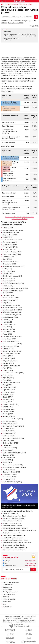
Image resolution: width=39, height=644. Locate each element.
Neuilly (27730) (8, 460)
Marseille (6, 597)
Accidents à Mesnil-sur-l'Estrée (13, 533)
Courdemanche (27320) (11, 346)
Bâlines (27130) (8, 356)
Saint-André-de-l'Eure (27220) (13, 240)
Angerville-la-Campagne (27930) (14, 266)
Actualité (6, 561)
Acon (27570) (7, 368)
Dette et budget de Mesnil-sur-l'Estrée (16, 528)
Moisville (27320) (8, 441)
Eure (30, 4)
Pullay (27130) (7, 385)
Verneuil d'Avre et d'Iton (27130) (13, 230)
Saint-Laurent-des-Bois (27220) (13, 438)
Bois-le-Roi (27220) (9, 279)
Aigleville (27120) (8, 378)
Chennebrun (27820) (10, 475)
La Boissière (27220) (10, 433)
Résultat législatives (11, 4)
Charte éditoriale (25, 616)
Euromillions (7, 606)
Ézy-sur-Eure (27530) (10, 242)
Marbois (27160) (8, 274)
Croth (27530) (7, 269)
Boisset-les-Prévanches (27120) (13, 373)
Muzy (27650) (7, 327)
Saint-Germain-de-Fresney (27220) (14, 453)
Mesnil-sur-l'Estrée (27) (11, 514)
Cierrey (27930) (8, 320)
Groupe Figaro (17, 622)
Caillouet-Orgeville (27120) (11, 366)
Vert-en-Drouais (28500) (16, 23)
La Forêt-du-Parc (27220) (11, 341)
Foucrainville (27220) (10, 477)
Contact (9, 618)
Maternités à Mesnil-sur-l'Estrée (13, 519)
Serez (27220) (7, 462)
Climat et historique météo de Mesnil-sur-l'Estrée (19, 531)
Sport (5, 563)
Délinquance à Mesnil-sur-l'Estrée (14, 535)
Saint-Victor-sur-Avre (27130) (12, 482)
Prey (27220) (7, 303)
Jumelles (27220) (9, 409)
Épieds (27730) (8, 397)
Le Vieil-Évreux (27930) (10, 317)
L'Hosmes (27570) (9, 479)
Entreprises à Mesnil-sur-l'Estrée (14, 545)
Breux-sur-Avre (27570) (11, 404)
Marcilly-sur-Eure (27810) (11, 262)
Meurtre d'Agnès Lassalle (11, 582)
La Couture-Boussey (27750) (12, 252)
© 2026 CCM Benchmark (29, 622)
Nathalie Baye (8, 590)
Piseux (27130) (8, 334)
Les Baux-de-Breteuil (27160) (12, 337)
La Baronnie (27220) (10, 324)
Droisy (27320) (8, 375)
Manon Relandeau (9, 594)
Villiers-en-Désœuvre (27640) (13, 312)
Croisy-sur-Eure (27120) (11, 443)
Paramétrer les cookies (23, 620)
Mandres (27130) (8, 400)
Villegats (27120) (8, 395)
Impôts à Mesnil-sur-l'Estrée (12, 526)
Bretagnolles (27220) (10, 448)
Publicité (33, 616)
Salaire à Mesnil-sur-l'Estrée (12, 523)
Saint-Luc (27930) (9, 436)
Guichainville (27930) (10, 245)
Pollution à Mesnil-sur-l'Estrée (13, 538)
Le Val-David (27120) (9, 339)
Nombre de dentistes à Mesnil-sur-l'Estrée (17, 543)
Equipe (18, 616)
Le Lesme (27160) (9, 332)
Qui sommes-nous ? (9, 616)
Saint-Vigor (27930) (9, 416)
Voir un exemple (31, 561)
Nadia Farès (7, 602)
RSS (23, 618)
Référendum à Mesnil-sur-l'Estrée (14, 550)
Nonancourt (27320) (10, 249)
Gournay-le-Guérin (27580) (12, 472)
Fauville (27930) (8, 414)
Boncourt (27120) (8, 455)
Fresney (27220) (8, 412)
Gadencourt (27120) (9, 387)
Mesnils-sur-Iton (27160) (11, 233)
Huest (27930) (8, 322)
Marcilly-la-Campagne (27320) (13, 291)
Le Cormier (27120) (9, 392)
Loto (5, 604)
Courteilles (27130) (9, 458)
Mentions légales (8, 622)
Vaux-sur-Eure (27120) (10, 424)
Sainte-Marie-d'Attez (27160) (12, 351)
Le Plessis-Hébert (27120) (11, 382)
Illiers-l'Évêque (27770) (10, 300)
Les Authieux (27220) (10, 421)
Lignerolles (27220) (9, 390)
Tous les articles (17, 618)
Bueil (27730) (7, 259)
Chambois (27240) (9, 271)
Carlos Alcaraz (8, 587)
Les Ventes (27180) (9, 295)
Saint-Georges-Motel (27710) (12, 308)
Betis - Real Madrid (9, 599)
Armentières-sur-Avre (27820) (13, 465)
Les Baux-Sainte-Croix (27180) (13, 310)
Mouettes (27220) (9, 329)
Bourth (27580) (8, 286)
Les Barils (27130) (9, 431)
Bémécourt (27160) (9, 358)
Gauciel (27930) (8, 293)
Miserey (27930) (8, 349)
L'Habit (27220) (8, 370)
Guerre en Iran (8, 585)
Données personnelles (10, 620)
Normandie (23, 4)
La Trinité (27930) (9, 470)
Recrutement (29, 618)
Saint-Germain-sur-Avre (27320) (20, 21)
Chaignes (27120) (8, 429)
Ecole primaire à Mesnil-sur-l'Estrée (15, 516)
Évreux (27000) (8, 228)
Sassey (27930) (8, 450)
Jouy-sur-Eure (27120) (10, 361)
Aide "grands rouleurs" (10, 592)
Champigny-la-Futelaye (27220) (13, 426)
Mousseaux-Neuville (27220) (12, 344)
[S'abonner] (19, 569)
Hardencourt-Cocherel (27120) (13, 419)
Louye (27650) (8, 445)
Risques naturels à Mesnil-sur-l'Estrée (15, 540)
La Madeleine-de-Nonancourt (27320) (15, 288)
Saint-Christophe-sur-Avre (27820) (14, 467)
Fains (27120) (7, 380)
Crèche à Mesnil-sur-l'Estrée (12, 521)
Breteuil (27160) (8, 237)
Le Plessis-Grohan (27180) (11, 305)
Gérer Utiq (32, 620)
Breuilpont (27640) (9, 281)
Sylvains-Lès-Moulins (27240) (13, 276)
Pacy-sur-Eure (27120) (10, 235)
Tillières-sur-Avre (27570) (11, 298)
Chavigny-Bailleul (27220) (11, 354)
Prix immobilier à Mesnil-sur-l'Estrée (15, 547)
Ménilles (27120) (8, 257)
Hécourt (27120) (8, 407)
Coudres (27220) (8, 363)
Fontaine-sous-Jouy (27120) (12, 315)
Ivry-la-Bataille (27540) (10, 247)
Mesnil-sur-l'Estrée (26, 34)
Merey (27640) (8, 402)
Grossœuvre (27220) (10, 264)
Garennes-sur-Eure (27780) (12, 254)
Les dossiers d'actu (10, 566)
